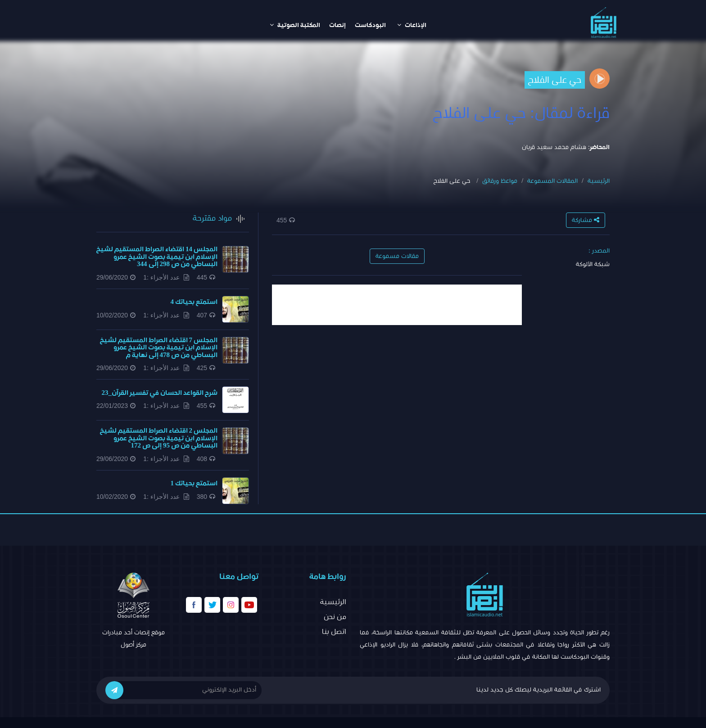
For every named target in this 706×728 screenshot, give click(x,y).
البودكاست (370, 25)
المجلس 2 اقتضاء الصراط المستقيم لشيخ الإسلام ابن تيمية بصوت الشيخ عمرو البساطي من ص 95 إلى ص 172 (159, 438)
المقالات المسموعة (552, 181)
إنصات (337, 25)
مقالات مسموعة (397, 256)
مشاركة (586, 220)
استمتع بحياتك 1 (194, 483)
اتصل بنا (334, 632)
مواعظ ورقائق (500, 181)
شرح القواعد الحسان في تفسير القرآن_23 (160, 393)
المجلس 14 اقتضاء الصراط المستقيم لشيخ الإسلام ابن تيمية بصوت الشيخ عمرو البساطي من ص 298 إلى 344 (157, 257)
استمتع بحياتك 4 (194, 302)
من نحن (335, 617)
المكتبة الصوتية (295, 25)
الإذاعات (412, 25)
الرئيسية (599, 181)
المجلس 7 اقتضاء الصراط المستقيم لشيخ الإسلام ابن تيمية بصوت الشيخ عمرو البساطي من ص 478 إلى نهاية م (159, 348)
